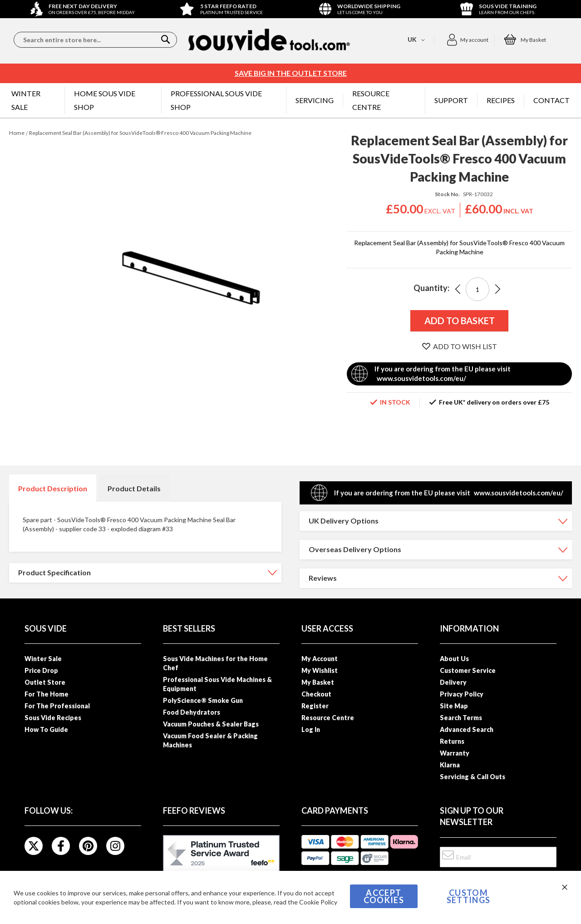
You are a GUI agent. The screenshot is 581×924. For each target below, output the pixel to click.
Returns (452, 741)
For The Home (47, 694)
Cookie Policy (318, 902)
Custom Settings (469, 896)
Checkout (316, 694)
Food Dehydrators (192, 712)
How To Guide (46, 729)
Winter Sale (43, 659)
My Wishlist (320, 670)
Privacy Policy (462, 694)
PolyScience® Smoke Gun (203, 700)
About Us (454, 659)
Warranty (455, 753)
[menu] (290, 100)
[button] (467, 40)
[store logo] (269, 40)
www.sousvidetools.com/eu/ (421, 378)
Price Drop (41, 670)
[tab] (53, 488)
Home (17, 133)
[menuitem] (33, 100)
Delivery (453, 682)
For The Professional (57, 706)
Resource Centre (328, 718)
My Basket (318, 682)
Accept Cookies (384, 896)
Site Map (454, 706)
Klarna (450, 765)
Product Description (53, 488)
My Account (320, 659)
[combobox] (95, 40)
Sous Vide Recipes (53, 718)
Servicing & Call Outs (473, 777)
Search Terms (461, 718)
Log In (311, 729)
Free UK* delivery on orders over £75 (494, 402)
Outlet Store (45, 682)
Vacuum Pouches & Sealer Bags (211, 724)
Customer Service (468, 670)
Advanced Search (467, 729)
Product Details (134, 488)
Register (315, 706)
